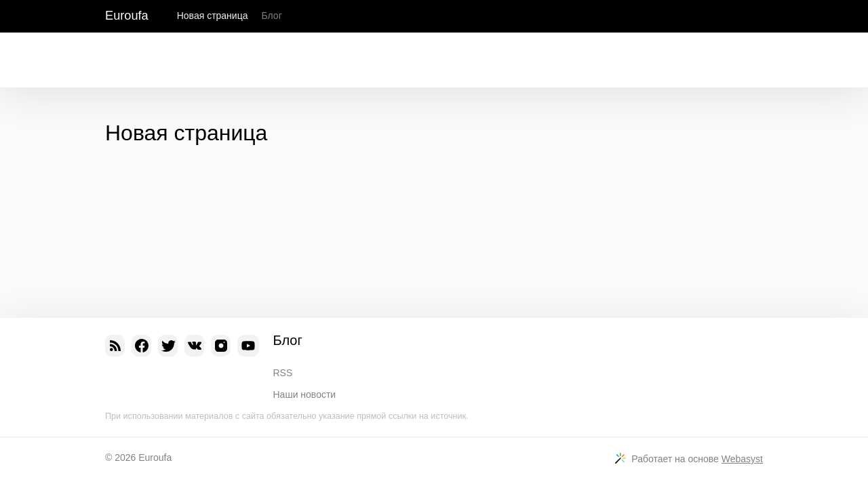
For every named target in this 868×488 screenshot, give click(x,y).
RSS (283, 373)
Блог (271, 16)
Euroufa (127, 16)
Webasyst (742, 459)
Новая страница (213, 16)
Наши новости (305, 394)
